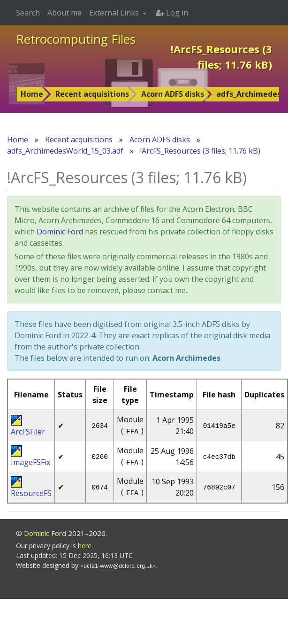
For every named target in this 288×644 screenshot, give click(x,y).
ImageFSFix (30, 462)
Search (28, 13)
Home (32, 94)
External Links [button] (115, 13)
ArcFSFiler (28, 432)
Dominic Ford (60, 232)
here (85, 546)
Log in (172, 13)
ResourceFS (31, 493)
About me (64, 13)
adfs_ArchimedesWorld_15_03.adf (65, 151)
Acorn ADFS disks (173, 94)
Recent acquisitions (92, 94)
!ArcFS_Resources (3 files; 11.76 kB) (200, 151)
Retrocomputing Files (76, 39)
